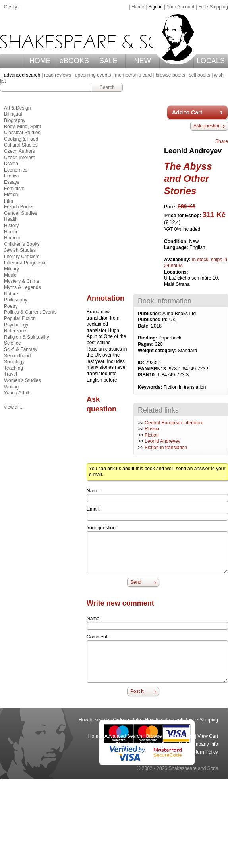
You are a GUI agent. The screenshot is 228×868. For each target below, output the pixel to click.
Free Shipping (213, 7)
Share (222, 141)
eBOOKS (74, 61)
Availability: (178, 260)
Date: (144, 326)
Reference (15, 331)
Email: (93, 509)
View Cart (208, 736)
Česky (11, 7)
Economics (16, 170)
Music (10, 275)
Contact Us (173, 744)
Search (107, 87)
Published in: (154, 320)
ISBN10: (148, 375)
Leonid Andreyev (162, 441)
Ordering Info (127, 720)
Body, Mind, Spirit (22, 127)
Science (13, 343)
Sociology (14, 362)
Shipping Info (129, 744)
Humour (13, 238)
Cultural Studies (21, 145)
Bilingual (13, 114)
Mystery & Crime (22, 281)
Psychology (16, 325)
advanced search (22, 75)
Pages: (146, 344)
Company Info (203, 744)
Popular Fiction (20, 318)
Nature (11, 294)
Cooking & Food (21, 139)
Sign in (156, 7)
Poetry (11, 306)
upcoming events (93, 75)
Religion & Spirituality (26, 337)
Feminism (14, 189)
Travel (11, 374)
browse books (170, 75)
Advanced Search (123, 736)
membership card (133, 75)
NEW (143, 61)
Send (136, 582)
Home (138, 7)
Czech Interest (19, 158)
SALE (108, 61)
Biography (15, 120)
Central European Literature (174, 423)
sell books (200, 75)
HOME (40, 61)
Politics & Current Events (30, 312)
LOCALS (211, 61)
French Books (19, 207)
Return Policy (204, 752)
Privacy (177, 752)
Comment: (98, 637)
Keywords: (151, 387)
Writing (11, 387)
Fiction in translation (166, 448)
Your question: (102, 528)
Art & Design (17, 108)
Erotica (11, 176)
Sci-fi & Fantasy (21, 349)
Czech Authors (19, 151)
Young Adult (17, 393)
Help (152, 744)
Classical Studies (22, 133)
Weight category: (158, 351)
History (11, 226)
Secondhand (17, 356)
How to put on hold (164, 720)
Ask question (207, 126)
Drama (11, 164)
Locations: (176, 272)
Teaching (14, 368)
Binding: (148, 338)
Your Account (180, 7)
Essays (12, 182)
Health (11, 219)
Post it (137, 691)
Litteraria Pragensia (25, 263)
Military (12, 269)
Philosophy (16, 300)
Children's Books (22, 244)
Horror (11, 232)
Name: (94, 491)
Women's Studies (22, 380)
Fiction (152, 435)
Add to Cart (187, 112)
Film (9, 201)
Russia (152, 429)
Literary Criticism (22, 257)
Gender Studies (20, 213)
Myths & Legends (22, 287)
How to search (94, 720)
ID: (142, 363)
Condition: (177, 241)
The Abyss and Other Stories (188, 178)
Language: (177, 247)
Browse (154, 736)
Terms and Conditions (142, 752)
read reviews (58, 75)
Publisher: (150, 314)
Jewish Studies (20, 250)
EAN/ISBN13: (153, 369)
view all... (14, 407)
